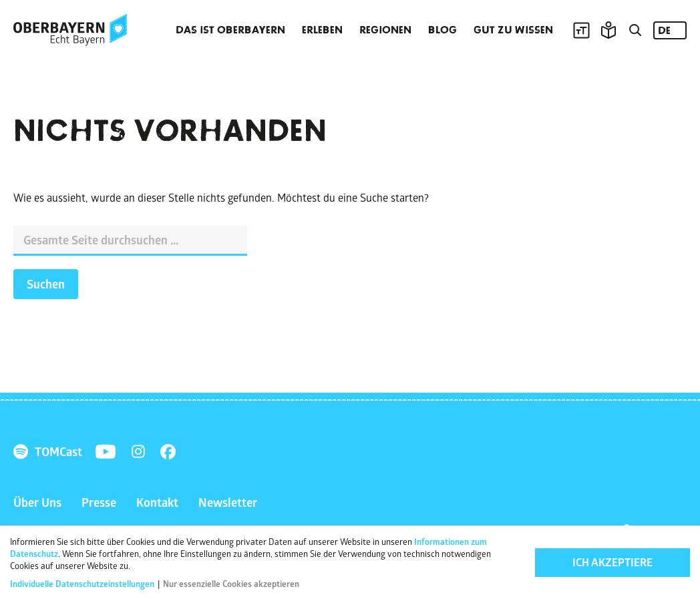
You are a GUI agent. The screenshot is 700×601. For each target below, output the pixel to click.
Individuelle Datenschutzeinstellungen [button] (83, 586)
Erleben (322, 30)
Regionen (385, 30)
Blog (443, 30)
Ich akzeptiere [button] (612, 565)
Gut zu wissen (513, 30)
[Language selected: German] (670, 30)
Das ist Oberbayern (230, 30)
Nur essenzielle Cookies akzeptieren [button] (231, 586)
